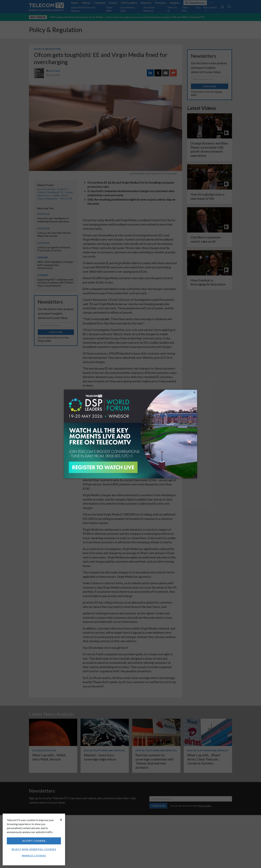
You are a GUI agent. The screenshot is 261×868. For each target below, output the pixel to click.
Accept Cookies (34, 841)
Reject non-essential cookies (34, 849)
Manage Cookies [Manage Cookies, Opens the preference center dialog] (34, 856)
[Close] (61, 820)
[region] (34, 839)
